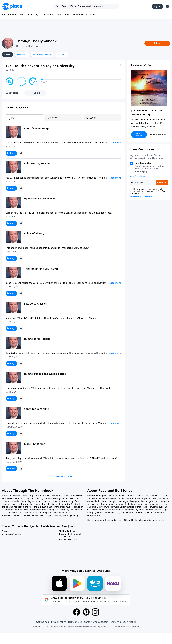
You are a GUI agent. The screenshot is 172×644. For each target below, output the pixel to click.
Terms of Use (75, 622)
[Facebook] (77, 612)
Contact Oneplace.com (96, 622)
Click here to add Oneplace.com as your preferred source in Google (89, 601)
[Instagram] (95, 612)
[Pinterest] (86, 612)
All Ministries (9, 15)
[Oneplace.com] (12, 6)
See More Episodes (63, 476)
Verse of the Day (29, 15)
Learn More (139, 134)
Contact (62, 54)
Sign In (157, 6)
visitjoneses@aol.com (12, 534)
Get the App (43, 622)
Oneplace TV (80, 15)
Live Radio (47, 15)
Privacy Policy (58, 622)
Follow (157, 43)
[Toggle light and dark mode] (167, 6)
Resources (22, 54)
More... (94, 15)
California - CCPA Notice (123, 622)
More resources (158, 135)
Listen (7, 54)
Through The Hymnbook (36, 41)
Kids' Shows (63, 15)
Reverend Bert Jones (28, 46)
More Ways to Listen (42, 54)
